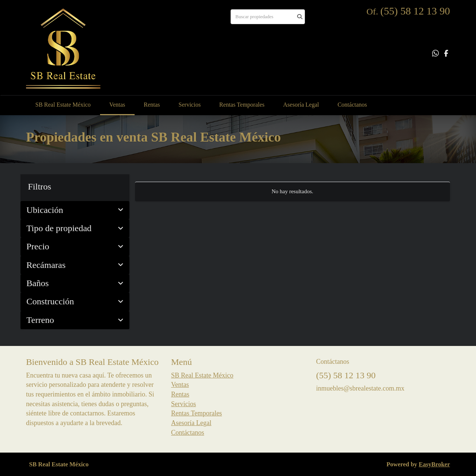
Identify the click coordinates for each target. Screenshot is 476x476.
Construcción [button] (75, 301)
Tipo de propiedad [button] (75, 228)
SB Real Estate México (63, 105)
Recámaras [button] (75, 265)
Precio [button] (75, 246)
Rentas (152, 105)
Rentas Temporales (242, 105)
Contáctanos (352, 105)
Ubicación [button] (75, 210)
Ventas (117, 105)
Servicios (190, 105)
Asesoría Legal (301, 105)
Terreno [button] (75, 320)
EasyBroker (434, 464)
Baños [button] (75, 283)
